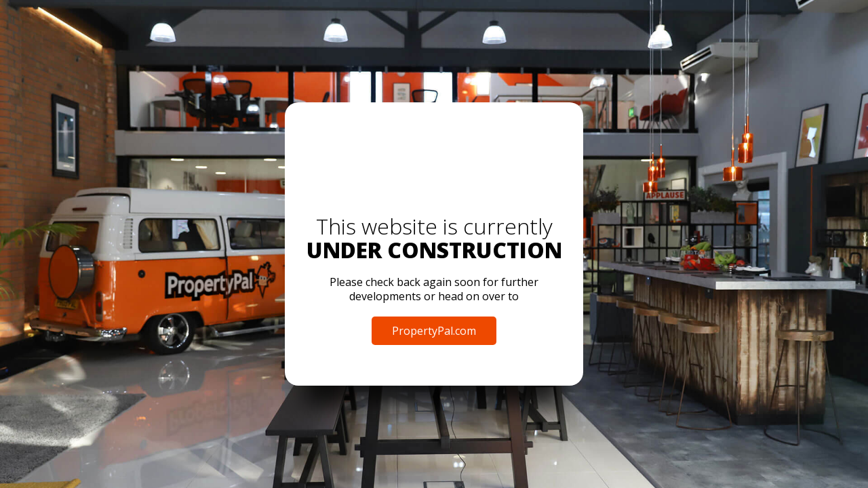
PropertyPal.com (434, 331)
